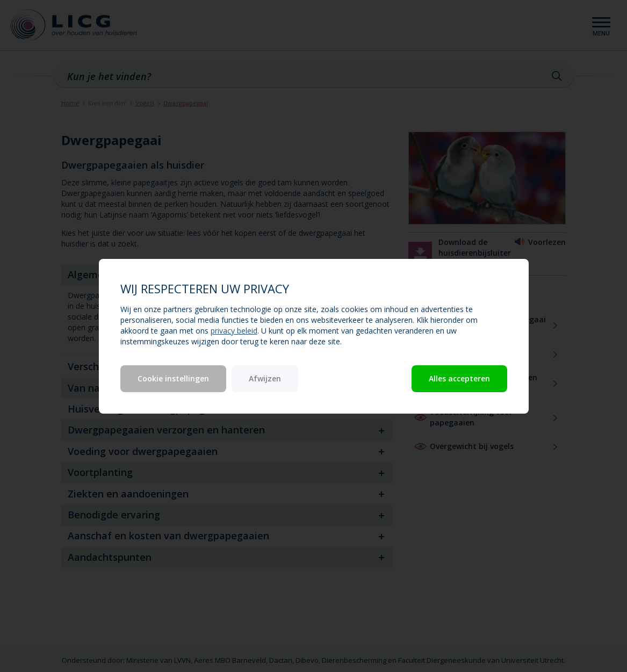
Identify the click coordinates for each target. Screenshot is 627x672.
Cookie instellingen (173, 378)
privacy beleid (234, 331)
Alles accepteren (459, 378)
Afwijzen (265, 378)
